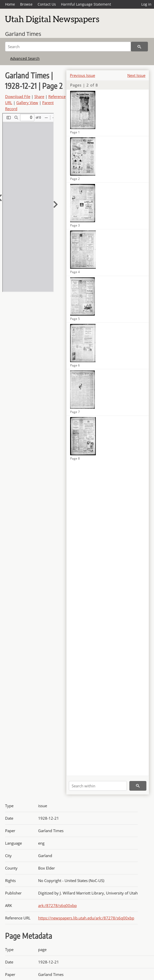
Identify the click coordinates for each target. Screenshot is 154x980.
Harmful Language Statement (86, 4)
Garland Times (23, 34)
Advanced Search (25, 58)
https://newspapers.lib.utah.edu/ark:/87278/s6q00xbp (86, 918)
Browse (26, 4)
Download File (18, 96)
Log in (146, 4)
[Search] (68, 47)
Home (10, 4)
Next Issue (136, 75)
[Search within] (98, 786)
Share (39, 96)
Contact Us (47, 4)
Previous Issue (82, 75)
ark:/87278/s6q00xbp (57, 905)
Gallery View (27, 103)
